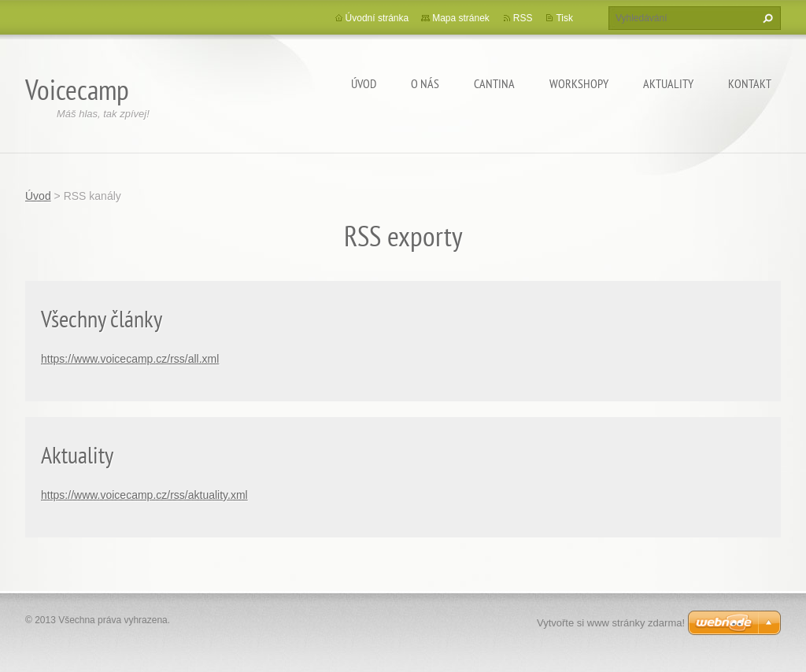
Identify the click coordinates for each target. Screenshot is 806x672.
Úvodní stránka (377, 18)
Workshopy (579, 83)
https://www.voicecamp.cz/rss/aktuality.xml (144, 495)
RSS (523, 18)
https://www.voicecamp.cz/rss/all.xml (130, 359)
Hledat (766, 18)
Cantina (494, 83)
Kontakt (750, 83)
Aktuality (668, 83)
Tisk (564, 18)
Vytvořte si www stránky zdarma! (611, 623)
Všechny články (102, 318)
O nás (425, 83)
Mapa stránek (461, 18)
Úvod (364, 83)
